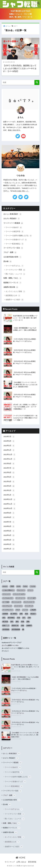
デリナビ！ (5, 651)
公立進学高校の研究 (13, 257)
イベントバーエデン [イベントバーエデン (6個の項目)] (19, 594)
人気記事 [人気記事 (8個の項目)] (33, 610)
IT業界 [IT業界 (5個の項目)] (12, 586)
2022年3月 (9, 441)
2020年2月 (9, 544)
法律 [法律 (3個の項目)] (29, 618)
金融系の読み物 (11, 287)
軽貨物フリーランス (13, 283)
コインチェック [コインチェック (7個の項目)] (7, 606)
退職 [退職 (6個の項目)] (28, 622)
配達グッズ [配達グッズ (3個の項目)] (6, 626)
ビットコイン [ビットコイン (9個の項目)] (18, 606)
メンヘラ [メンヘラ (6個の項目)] (25, 610)
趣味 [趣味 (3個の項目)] (17, 622)
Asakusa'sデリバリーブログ (12, 643)
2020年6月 (9, 526)
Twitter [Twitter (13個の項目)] (25, 586)
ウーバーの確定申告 (15, 232)
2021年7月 (9, 468)
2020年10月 (10, 509)
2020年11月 (10, 504)
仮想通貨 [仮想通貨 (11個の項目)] (5, 614)
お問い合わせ (21, 862)
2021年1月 (9, 495)
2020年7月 (9, 522)
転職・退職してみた (13, 278)
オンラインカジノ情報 (15, 292)
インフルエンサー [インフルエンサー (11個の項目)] (8, 598)
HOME (20, 858)
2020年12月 (10, 500)
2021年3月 (9, 486)
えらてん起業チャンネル (10, 645)
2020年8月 (9, 517)
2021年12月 (10, 455)
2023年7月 (9, 437)
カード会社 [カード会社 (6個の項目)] (6, 602)
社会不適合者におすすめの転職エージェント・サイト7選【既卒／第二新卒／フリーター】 (20, 14)
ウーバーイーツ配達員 (13, 223)
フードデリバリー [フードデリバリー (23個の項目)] (8, 610)
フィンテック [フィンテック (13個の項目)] (29, 606)
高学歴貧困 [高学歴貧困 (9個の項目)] (6, 629)
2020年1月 (9, 549)
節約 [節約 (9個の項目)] (12, 622)
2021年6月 (9, 473)
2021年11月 (10, 459)
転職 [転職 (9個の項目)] (23, 622)
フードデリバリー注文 (13, 248)
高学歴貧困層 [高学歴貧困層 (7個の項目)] (16, 629)
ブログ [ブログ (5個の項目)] (18, 610)
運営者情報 (32, 862)
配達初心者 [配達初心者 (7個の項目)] (15, 626)
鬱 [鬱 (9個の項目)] (23, 629)
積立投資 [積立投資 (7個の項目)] (5, 622)
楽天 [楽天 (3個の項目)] (24, 618)
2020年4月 (9, 535)
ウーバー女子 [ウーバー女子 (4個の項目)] (32, 598)
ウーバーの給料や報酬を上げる (19, 236)
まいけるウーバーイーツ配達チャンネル (15, 648)
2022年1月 (9, 450)
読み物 (8, 261)
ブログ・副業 (10, 252)
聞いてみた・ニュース (15, 274)
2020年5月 (9, 531)
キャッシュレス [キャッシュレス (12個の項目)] (16, 602)
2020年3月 (9, 540)
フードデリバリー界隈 (15, 270)
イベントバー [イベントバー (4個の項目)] (6, 594)
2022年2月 (9, 446)
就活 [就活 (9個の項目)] (4, 618)
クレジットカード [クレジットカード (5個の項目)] (29, 602)
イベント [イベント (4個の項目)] (30, 590)
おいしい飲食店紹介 (13, 214)
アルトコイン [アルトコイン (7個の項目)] (21, 590)
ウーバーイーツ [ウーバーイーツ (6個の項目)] (20, 598)
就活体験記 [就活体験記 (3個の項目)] (11, 618)
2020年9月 (9, 513)
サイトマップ (10, 862)
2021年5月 (9, 477)
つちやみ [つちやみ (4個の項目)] (33, 586)
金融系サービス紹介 (15, 300)
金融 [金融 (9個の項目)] (22, 626)
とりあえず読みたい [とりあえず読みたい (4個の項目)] (8, 590)
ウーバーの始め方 (14, 228)
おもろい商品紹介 (12, 219)
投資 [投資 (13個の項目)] (18, 618)
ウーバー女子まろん (15, 266)
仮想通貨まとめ (13, 296)
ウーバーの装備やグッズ (16, 240)
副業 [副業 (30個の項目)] (21, 614)
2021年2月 (9, 491)
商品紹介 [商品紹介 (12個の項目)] (33, 614)
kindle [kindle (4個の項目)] (19, 586)
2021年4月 (9, 482)
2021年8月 (9, 464)
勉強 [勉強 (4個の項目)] (26, 614)
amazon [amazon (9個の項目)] (5, 586)
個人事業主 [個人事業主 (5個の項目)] (14, 614)
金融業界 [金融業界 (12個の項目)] (29, 626)
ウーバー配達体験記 (15, 244)
